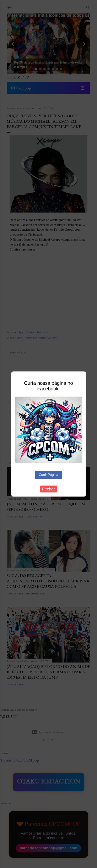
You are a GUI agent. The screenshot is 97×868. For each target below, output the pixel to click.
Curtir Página (48, 475)
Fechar (48, 489)
